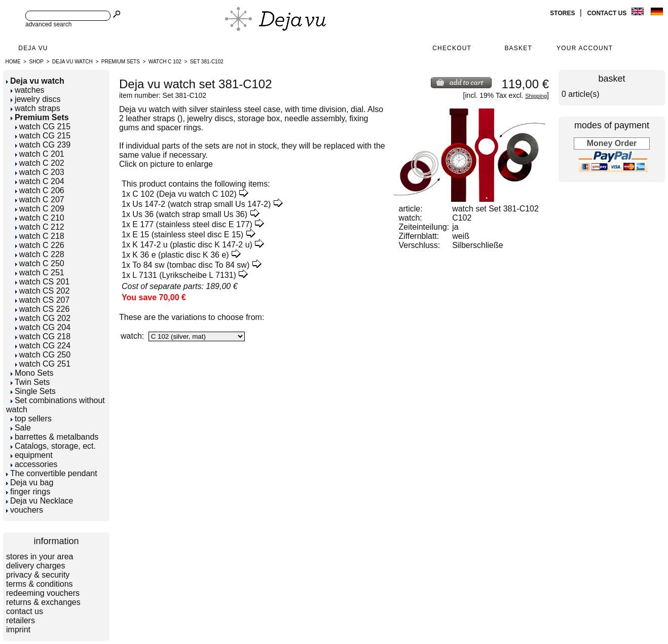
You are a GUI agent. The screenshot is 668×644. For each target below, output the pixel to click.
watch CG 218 (43, 336)
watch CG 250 (43, 355)
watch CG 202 (43, 318)
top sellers (31, 419)
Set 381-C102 (207, 62)
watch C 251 (40, 273)
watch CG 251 (43, 364)
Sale (21, 428)
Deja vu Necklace (40, 501)
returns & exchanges (43, 602)
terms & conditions (40, 584)
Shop (36, 62)
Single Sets (33, 391)
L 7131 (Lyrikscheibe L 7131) (184, 275)
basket (611, 79)
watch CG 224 (43, 346)
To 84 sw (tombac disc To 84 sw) (191, 265)
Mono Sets (32, 373)
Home (13, 62)
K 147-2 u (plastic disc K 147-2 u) (192, 245)
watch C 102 (165, 62)
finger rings (28, 492)
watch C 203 (40, 172)
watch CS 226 (43, 309)
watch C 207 (40, 200)
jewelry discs (36, 99)
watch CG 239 (43, 145)
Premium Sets (121, 62)
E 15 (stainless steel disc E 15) (188, 235)
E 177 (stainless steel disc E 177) (192, 224)
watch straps (35, 108)
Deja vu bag (30, 482)
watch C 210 (40, 218)
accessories (34, 464)
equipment (32, 455)
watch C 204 (40, 181)
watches (28, 90)
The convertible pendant (52, 473)
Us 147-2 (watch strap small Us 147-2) (201, 204)
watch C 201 (40, 154)
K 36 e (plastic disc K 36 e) (180, 255)
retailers (21, 620)
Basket (518, 48)
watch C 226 (40, 245)
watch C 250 (40, 263)
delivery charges (36, 566)
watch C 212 (40, 227)
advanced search (48, 24)
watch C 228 (40, 254)
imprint (18, 630)
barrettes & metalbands (54, 437)
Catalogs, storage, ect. (53, 446)
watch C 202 (40, 163)
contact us (607, 13)
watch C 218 (40, 236)
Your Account (585, 48)
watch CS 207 (43, 300)
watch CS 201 (43, 282)
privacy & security (38, 575)
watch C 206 (40, 190)
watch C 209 (40, 209)
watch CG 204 (43, 327)
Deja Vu (33, 48)
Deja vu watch (72, 62)
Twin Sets (30, 382)
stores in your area (40, 557)
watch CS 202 (43, 291)
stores (563, 13)
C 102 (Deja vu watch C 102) (184, 194)
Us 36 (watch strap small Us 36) (190, 214)
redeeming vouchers (43, 593)
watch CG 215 (43, 127)
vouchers (25, 510)
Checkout (452, 48)
